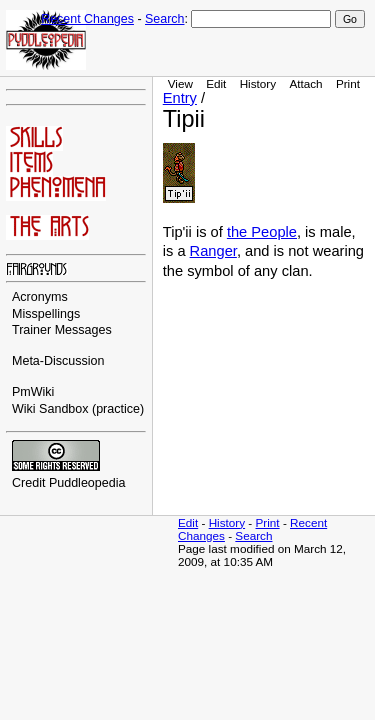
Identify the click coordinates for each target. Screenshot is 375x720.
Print (348, 83)
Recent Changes (87, 19)
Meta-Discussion (58, 361)
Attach (305, 83)
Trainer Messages (62, 330)
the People (262, 232)
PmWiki (33, 392)
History (258, 83)
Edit (216, 83)
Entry (180, 98)
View (180, 83)
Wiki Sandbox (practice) (78, 409)
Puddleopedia (87, 483)
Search (164, 19)
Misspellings (46, 314)
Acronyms (40, 297)
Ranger (213, 251)
